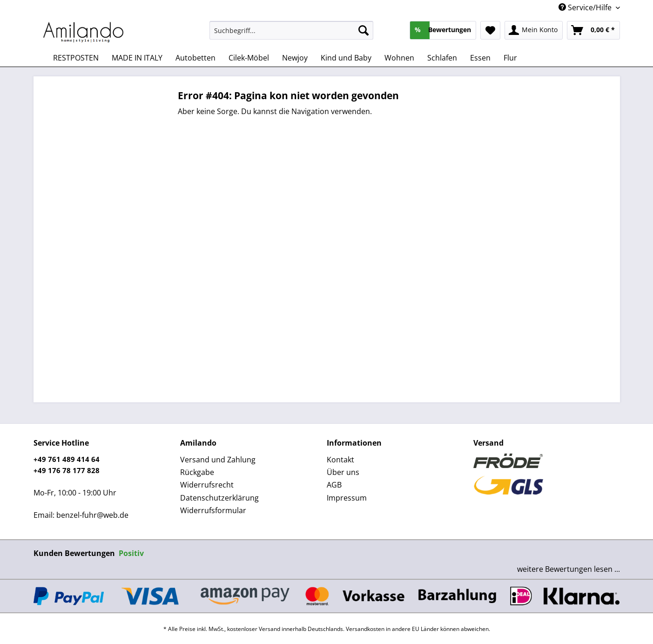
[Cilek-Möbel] (249, 58)
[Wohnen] (399, 58)
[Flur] (510, 58)
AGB (334, 485)
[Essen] (480, 58)
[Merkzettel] (490, 30)
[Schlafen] (442, 58)
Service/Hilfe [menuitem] (586, 7)
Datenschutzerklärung (219, 498)
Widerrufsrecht (207, 485)
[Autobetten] (195, 58)
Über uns (343, 472)
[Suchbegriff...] (292, 30)
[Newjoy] (295, 58)
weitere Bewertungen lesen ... (569, 569)
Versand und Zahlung (218, 460)
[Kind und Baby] (346, 58)
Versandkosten (365, 629)
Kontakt (340, 460)
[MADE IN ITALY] (137, 58)
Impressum (347, 498)
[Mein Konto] (534, 30)
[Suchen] (364, 30)
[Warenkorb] (593, 30)
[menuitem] (292, 35)
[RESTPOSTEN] (76, 58)
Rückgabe (197, 472)
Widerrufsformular (213, 510)
